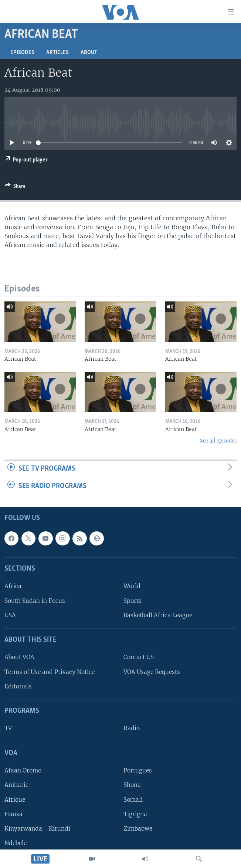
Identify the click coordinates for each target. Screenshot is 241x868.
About (89, 53)
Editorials (18, 686)
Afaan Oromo (23, 770)
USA (10, 615)
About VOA (19, 657)
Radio (132, 729)
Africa (13, 586)
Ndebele (16, 843)
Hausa (13, 814)
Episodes (22, 53)
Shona (132, 785)
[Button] (15, 187)
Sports (133, 601)
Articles (57, 53)
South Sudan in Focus (35, 601)
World (132, 586)
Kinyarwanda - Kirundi (37, 829)
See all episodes (218, 441)
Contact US (139, 657)
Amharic (16, 785)
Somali (133, 800)
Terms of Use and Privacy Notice (50, 672)
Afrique (15, 800)
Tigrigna (135, 814)
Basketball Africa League (158, 615)
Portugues (138, 770)
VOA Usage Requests (152, 672)
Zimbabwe (138, 829)
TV (8, 729)
